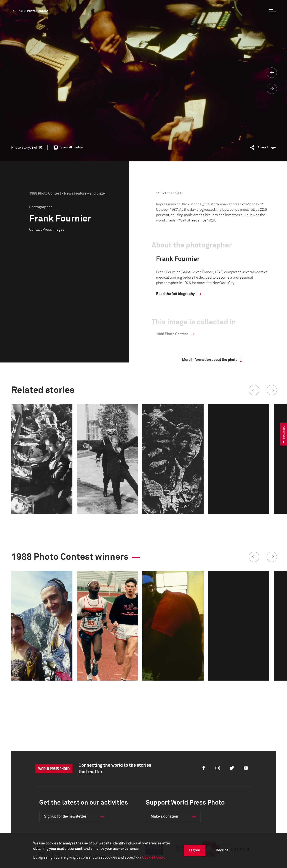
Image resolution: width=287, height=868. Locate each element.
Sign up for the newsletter (65, 816)
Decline (222, 850)
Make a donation (164, 816)
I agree (194, 850)
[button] (254, 390)
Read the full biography (175, 294)
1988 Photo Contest (34, 11)
